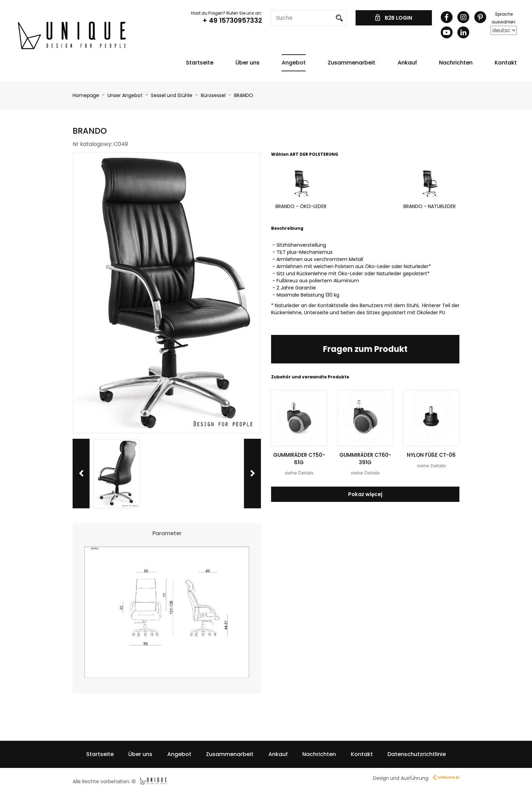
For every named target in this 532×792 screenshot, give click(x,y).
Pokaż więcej (365, 494)
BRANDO (244, 95)
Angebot (294, 63)
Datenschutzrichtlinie (417, 754)
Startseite (200, 63)
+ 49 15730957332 (232, 21)
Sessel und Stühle (172, 95)
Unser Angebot (126, 95)
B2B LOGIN (394, 18)
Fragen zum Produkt (365, 349)
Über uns (248, 63)
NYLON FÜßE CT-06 (431, 455)
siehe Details (299, 473)
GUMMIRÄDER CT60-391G (365, 458)
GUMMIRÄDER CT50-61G (299, 458)
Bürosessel (214, 95)
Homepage (86, 95)
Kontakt (506, 63)
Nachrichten (456, 63)
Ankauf (407, 63)
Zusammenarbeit (351, 63)
